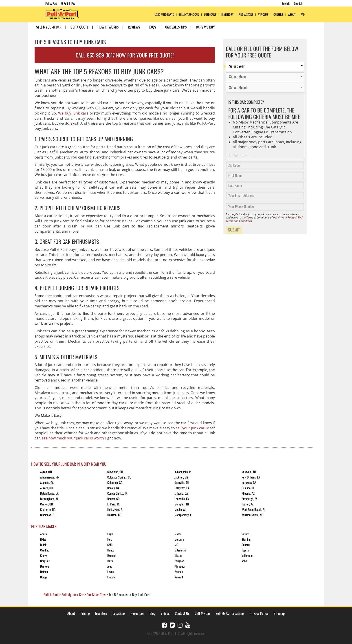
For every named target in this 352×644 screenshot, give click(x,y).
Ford (110, 539)
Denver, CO (113, 499)
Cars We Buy (205, 27)
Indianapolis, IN (183, 472)
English (286, 3)
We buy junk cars (73, 113)
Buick (43, 545)
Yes (236, 155)
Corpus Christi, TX (117, 493)
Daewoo (45, 566)
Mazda (178, 534)
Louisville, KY (182, 499)
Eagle (110, 534)
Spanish (298, 3)
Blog (152, 613)
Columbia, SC (115, 482)
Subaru (246, 545)
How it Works (108, 27)
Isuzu (110, 561)
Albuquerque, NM (50, 477)
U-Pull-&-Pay (68, 3)
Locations (119, 613)
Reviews (134, 27)
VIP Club (263, 14)
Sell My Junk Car (189, 14)
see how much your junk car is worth (73, 438)
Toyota (245, 550)
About (71, 613)
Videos (165, 613)
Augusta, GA (47, 482)
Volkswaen (247, 555)
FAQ (303, 14)
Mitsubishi (180, 550)
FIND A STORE (246, 14)
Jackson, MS (181, 477)
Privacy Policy (259, 613)
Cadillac (45, 550)
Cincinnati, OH (48, 515)
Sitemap (279, 613)
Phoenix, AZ (248, 493)
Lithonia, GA (181, 493)
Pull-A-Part (51, 3)
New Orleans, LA (251, 477)
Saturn (245, 534)
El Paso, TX (113, 504)
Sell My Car (202, 613)
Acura (44, 534)
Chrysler (45, 561)
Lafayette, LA (182, 488)
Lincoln (111, 577)
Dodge (44, 577)
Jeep (110, 566)
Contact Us (182, 613)
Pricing (85, 613)
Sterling (246, 539)
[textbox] (266, 67)
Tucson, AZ (247, 504)
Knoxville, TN (181, 482)
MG (176, 545)
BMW (43, 539)
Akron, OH (46, 472)
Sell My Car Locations (230, 613)
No (247, 155)
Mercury (179, 539)
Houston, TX (114, 515)
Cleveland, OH (115, 472)
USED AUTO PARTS (164, 14)
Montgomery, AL (184, 515)
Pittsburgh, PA (250, 499)
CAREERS (278, 14)
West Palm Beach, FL (253, 509)
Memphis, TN (182, 504)
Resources (137, 613)
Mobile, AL (180, 509)
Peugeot (179, 561)
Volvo (244, 561)
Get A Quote (79, 27)
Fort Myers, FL (115, 509)
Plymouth (180, 566)
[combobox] (265, 67)
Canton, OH (47, 504)
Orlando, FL (248, 488)
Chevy (43, 555)
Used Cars (210, 14)
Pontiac (179, 572)
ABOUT (292, 14)
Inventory (227, 14)
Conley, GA (113, 488)
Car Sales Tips (176, 27)
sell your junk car (190, 428)
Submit (234, 230)
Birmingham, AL (49, 499)
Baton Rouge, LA (49, 493)
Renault (179, 577)
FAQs (153, 27)
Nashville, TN (249, 472)
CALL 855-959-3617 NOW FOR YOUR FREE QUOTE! (125, 55)
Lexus (110, 572)
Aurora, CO (46, 488)
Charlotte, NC (48, 509)
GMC (110, 545)
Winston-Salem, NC (252, 515)
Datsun (44, 572)
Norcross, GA (249, 482)
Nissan (178, 555)
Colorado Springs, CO (119, 477)
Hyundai (112, 555)
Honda (111, 550)
